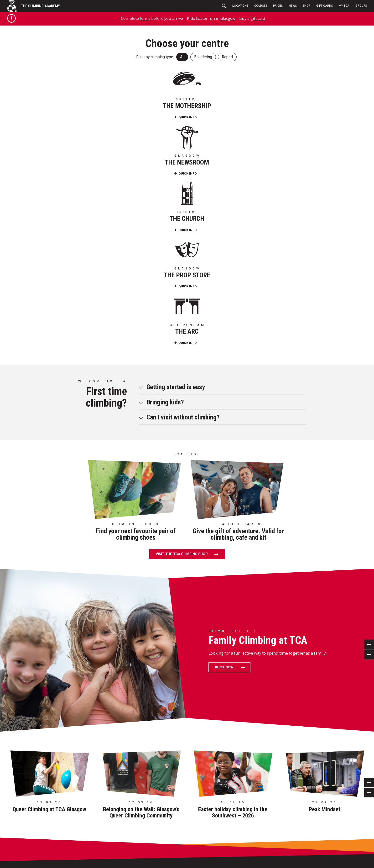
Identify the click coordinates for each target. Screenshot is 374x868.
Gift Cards (325, 6)
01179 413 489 (187, 709)
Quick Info (40, 116)
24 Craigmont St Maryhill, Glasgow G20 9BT (258, 688)
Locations (240, 6)
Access (20, 832)
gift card (259, 18)
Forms (20, 845)
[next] (369, 428)
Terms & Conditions (173, 819)
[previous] (369, 418)
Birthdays (23, 826)
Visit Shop (236, 819)
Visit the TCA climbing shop (182, 328)
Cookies (163, 839)
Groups (361, 6)
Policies (163, 826)
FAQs (18, 852)
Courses (261, 6)
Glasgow (228, 18)
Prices (278, 6)
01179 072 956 (45, 709)
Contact (163, 852)
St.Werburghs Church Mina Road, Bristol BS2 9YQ (187, 688)
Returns (234, 826)
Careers (21, 839)
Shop (306, 6)
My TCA (344, 6)
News (293, 6)
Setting (86, 819)
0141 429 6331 (116, 709)
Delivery (234, 832)
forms (144, 18)
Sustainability (169, 832)
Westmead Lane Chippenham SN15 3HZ (329, 688)
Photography (168, 845)
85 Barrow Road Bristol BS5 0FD (45, 688)
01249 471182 (329, 709)
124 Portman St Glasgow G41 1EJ (116, 688)
